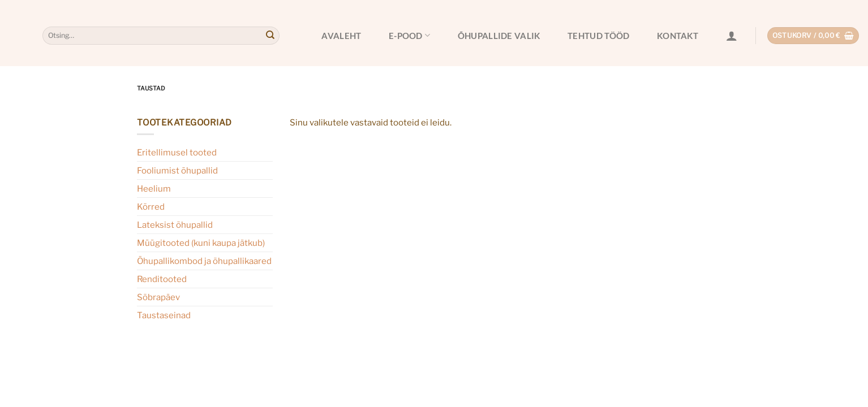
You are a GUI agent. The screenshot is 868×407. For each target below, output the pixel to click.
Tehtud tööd (598, 36)
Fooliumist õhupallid (177, 170)
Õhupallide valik (499, 36)
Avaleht (341, 36)
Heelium (154, 189)
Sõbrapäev (158, 297)
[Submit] (270, 36)
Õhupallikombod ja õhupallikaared (204, 261)
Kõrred (151, 207)
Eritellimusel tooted (177, 152)
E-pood (409, 35)
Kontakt (678, 36)
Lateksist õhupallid (175, 225)
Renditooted (162, 279)
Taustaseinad (164, 315)
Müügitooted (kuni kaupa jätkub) (201, 243)
